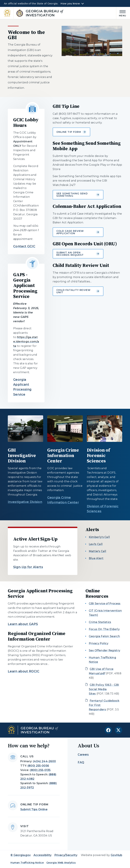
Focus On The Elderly (104, 629)
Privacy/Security (66, 855)
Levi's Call (96, 544)
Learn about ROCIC (24, 671)
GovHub (116, 855)
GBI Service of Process (105, 604)
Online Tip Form (72, 132)
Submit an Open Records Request (78, 254)
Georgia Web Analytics (61, 863)
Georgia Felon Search (104, 636)
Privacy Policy (99, 643)
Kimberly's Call (99, 537)
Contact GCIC (24, 246)
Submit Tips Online (34, 809)
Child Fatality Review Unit (78, 291)
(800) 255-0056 (38, 766)
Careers (83, 755)
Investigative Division (25, 502)
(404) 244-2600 (44, 761)
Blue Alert (96, 558)
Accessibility (43, 855)
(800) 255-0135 (40, 770)
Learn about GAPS (23, 624)
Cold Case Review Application (78, 232)
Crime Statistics (100, 622)
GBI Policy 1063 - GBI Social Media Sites (104, 689)
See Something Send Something (78, 195)
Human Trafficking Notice (27, 863)
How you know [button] (70, 4)
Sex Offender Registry (105, 650)
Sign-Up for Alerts (28, 567)
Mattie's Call (98, 551)
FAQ (81, 762)
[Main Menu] (121, 13)
